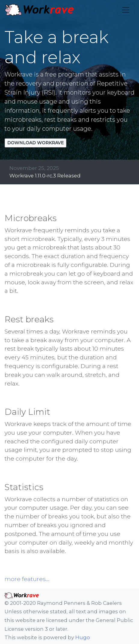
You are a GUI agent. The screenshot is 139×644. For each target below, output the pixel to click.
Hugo (83, 637)
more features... (27, 579)
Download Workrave (36, 143)
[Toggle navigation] (126, 10)
